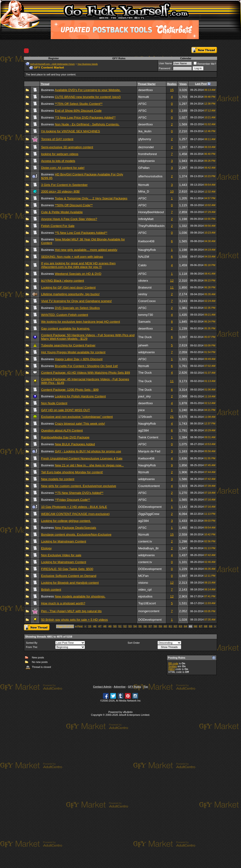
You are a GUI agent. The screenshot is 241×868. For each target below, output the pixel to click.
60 (165, 626)
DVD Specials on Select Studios (77, 308)
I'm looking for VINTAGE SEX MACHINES (70, 131)
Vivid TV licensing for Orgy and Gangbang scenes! (76, 301)
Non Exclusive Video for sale (61, 555)
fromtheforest (148, 154)
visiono (143, 583)
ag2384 (144, 430)
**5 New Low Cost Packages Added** (81, 233)
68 (206, 626)
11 (172, 287)
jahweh (143, 345)
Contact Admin (102, 687)
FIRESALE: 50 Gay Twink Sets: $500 (67, 569)
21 (172, 417)
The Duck (145, 337)
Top (146, 687)
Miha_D (144, 191)
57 (150, 626)
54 (135, 626)
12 (172, 281)
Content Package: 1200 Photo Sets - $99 (70, 390)
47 (100, 626)
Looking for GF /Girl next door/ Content (68, 287)
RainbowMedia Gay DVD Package (65, 437)
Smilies (173, 666)
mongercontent (149, 611)
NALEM (144, 257)
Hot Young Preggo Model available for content (73, 352)
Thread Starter (147, 84)
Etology (46, 548)
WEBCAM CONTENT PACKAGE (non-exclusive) (75, 514)
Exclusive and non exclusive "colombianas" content (77, 417)
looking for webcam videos (60, 154)
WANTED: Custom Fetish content (65, 315)
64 (185, 626)
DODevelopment (150, 507)
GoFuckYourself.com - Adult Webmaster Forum (52, 64)
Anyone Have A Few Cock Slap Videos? (69, 219)
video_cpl (145, 590)
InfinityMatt (146, 219)
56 (145, 626)
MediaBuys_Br (149, 548)
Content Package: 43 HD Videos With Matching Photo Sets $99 (86, 373)
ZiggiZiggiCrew (149, 514)
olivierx (143, 281)
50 (115, 626)
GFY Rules (119, 58)
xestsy (143, 294)
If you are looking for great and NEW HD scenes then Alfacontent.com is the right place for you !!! (78, 265)
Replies (172, 84)
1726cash (145, 417)
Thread (45, 84)
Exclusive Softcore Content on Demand (69, 576)
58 (155, 626)
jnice (141, 410)
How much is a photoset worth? (63, 603)
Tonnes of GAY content (57, 139)
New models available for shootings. (80, 596)
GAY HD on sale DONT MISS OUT (65, 410)
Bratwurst (145, 287)
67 (201, 626)
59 (160, 626)
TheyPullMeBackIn (151, 226)
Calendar (186, 58)
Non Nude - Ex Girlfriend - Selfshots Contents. (87, 124)
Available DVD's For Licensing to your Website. (88, 90)
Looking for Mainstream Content (64, 541)
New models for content (58, 479)
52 (125, 626)
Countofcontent (149, 486)
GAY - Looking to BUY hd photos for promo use (88, 451)
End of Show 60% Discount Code (78, 111)
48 (105, 626)
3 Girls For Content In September (64, 185)
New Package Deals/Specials (75, 528)
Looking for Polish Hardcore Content (80, 396)
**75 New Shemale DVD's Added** (79, 493)
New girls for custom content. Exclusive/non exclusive (79, 486)
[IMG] (172, 669)
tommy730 (146, 315)
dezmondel (146, 147)
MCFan (144, 576)
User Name (165, 63)
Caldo (142, 265)
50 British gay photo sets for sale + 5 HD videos (74, 620)
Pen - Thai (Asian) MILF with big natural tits (71, 611)
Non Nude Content (54, 403)
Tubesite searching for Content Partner (68, 345)
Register (54, 58)
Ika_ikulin (145, 131)
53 (130, 626)
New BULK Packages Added (75, 444)
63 (181, 626)
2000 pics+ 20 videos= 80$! (60, 191)
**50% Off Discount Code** (74, 205)
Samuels (144, 322)
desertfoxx (146, 90)
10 (172, 191)
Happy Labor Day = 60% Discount (79, 359)
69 (211, 626)
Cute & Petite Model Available (62, 212)
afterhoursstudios (150, 176)
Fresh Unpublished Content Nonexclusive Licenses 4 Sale (82, 458)
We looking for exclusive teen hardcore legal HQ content (80, 322)
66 (195, 626)
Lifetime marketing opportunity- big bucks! (70, 294)
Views (183, 84)
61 (170, 626)
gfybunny (145, 139)
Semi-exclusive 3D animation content (67, 147)
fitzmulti (144, 97)
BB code (173, 663)
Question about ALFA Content (62, 430)
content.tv (145, 541)
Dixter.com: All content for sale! (63, 168)
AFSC (143, 104)
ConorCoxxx (147, 301)
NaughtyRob (147, 250)
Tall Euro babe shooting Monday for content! (72, 472)
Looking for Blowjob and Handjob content (70, 583)
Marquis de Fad (149, 451)
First (79, 626)
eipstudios (145, 596)
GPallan (144, 168)
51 (120, 626)
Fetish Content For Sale (58, 226)
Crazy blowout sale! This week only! (80, 424)
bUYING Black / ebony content (63, 281)
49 (110, 626)
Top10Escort (147, 603)
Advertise (120, 687)
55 (140, 626)
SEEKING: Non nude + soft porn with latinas (72, 257)
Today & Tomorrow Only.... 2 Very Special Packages (91, 198)
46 (95, 626)
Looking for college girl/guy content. (66, 521)
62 (175, 626)
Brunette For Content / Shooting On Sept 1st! (86, 366)
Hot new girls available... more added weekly (86, 250)
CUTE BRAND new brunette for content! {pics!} (88, 97)
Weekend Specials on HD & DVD (78, 274)
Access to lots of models (58, 161)
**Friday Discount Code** (72, 500)
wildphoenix (147, 161)
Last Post (201, 84)
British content (51, 590)
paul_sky (145, 396)
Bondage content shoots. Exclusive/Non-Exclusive (76, 535)
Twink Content (148, 437)
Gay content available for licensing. (66, 328)
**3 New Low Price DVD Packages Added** (85, 117)
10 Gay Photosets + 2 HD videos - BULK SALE (74, 507)
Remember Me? (205, 64)
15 (172, 90)
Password (164, 68)
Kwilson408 (146, 241)
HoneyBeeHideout (151, 212)
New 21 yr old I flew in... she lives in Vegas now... (89, 465)
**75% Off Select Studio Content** (79, 104)
